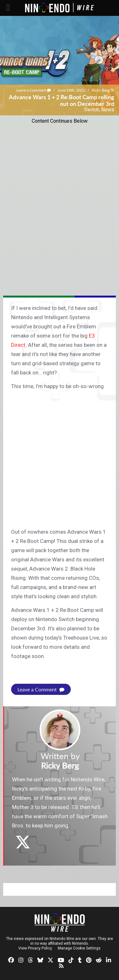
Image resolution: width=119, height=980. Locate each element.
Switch (92, 110)
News (108, 110)
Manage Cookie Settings (79, 948)
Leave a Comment (33, 90)
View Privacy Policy (35, 948)
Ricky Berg (101, 90)
